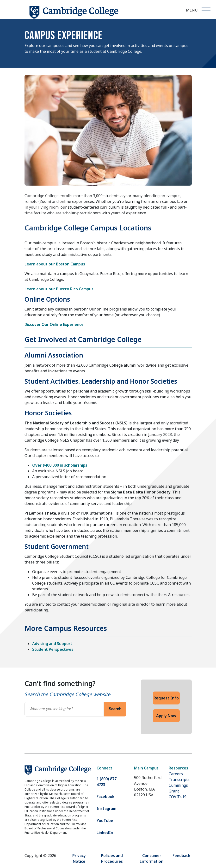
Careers (176, 774)
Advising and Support (52, 644)
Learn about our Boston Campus (55, 264)
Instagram (106, 809)
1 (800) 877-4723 (107, 782)
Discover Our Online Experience (54, 324)
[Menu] (206, 9)
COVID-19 (178, 797)
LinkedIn (105, 833)
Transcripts (179, 780)
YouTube (105, 821)
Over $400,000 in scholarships (60, 465)
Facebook (105, 797)
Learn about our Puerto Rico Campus (59, 289)
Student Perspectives (53, 649)
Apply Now (166, 716)
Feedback (181, 856)
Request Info (166, 698)
